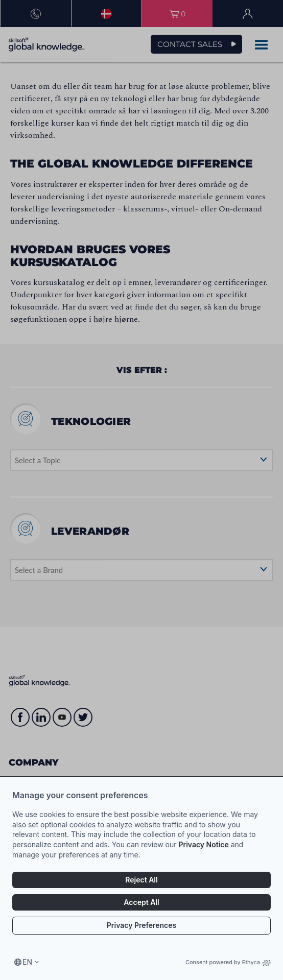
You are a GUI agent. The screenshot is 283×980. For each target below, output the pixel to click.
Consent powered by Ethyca (228, 962)
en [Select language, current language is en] (27, 962)
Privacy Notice (203, 844)
